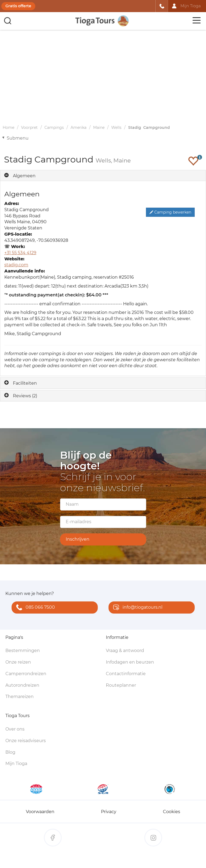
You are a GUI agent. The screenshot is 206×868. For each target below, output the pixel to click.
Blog (10, 752)
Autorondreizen (22, 685)
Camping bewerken (170, 212)
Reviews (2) (25, 396)
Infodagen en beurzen (130, 662)
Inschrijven (78, 539)
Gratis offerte (18, 6)
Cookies (172, 812)
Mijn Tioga (16, 764)
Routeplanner (121, 685)
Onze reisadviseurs (26, 741)
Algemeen (24, 176)
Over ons (15, 729)
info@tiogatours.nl (137, 608)
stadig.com (16, 265)
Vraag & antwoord (125, 651)
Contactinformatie (126, 674)
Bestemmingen (23, 651)
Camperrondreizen (26, 674)
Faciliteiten (25, 383)
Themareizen (20, 697)
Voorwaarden (40, 812)
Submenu (18, 138)
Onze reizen (18, 662)
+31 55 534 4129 (20, 253)
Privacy (109, 812)
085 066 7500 (34, 608)
